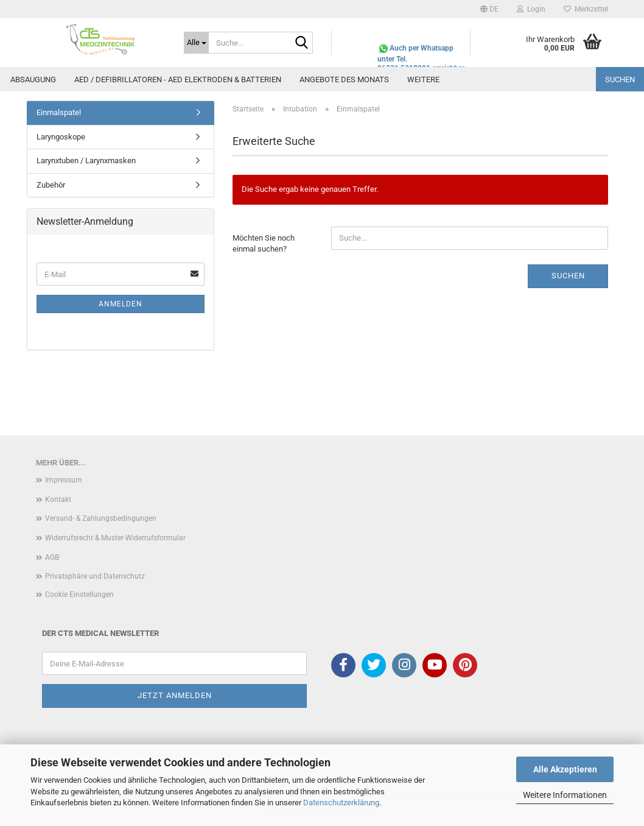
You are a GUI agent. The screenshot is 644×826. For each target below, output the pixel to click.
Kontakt (58, 499)
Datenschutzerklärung (341, 803)
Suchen (620, 79)
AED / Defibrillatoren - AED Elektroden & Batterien (178, 79)
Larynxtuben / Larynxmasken (86, 161)
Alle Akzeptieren (565, 769)
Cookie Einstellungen (79, 595)
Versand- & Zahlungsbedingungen (101, 518)
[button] (489, 9)
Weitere (423, 79)
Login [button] (531, 9)
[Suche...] (196, 43)
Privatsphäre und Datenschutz (95, 576)
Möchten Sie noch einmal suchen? (264, 244)
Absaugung (33, 79)
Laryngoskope (61, 137)
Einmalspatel (59, 112)
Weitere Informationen (565, 795)
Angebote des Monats (344, 79)
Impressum (64, 480)
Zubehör (51, 185)
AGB (52, 557)
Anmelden (121, 304)
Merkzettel (586, 9)
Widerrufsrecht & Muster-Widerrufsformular (115, 538)
